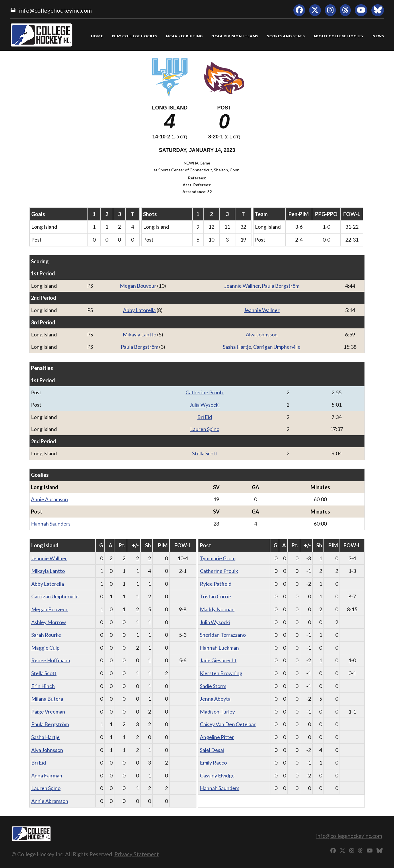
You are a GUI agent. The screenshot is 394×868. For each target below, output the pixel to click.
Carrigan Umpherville (277, 347)
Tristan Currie (215, 596)
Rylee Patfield (216, 584)
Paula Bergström (281, 286)
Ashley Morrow (49, 622)
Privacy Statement (137, 854)
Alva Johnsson (262, 334)
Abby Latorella (139, 310)
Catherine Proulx (205, 392)
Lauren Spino (205, 429)
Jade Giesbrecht (218, 660)
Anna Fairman (47, 775)
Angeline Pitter (217, 737)
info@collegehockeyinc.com (55, 10)
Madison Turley (217, 712)
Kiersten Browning (221, 673)
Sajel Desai (212, 750)
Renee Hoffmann (51, 660)
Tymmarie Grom (218, 558)
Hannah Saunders (51, 524)
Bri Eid (205, 417)
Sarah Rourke (46, 635)
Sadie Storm (213, 686)
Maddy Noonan (217, 609)
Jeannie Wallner (242, 286)
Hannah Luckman (219, 648)
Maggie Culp (45, 648)
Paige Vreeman (48, 712)
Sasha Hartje (237, 347)
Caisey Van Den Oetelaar (228, 724)
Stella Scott (205, 453)
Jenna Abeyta (215, 699)
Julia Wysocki (205, 405)
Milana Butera (47, 699)
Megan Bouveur (138, 286)
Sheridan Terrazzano (223, 635)
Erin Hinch (43, 686)
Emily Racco (213, 763)
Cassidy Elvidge (217, 775)
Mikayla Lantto (140, 334)
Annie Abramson (49, 499)
